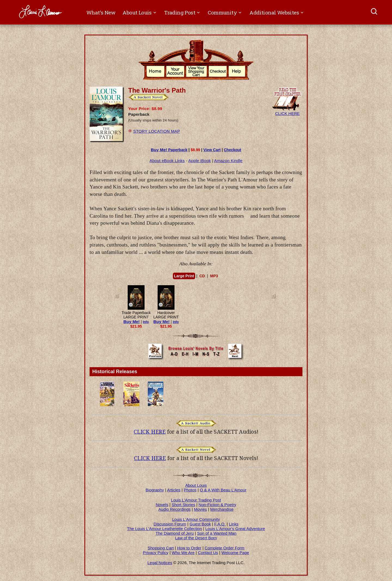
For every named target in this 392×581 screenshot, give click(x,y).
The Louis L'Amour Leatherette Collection (165, 529)
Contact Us (208, 553)
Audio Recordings (174, 509)
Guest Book (200, 524)
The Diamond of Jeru (175, 533)
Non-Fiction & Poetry (217, 505)
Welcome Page (235, 553)
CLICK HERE (287, 111)
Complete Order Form (225, 548)
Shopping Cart (161, 548)
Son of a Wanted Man (217, 533)
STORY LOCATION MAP (157, 131)
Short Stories (183, 505)
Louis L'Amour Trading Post (196, 500)
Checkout (232, 150)
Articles (174, 490)
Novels (162, 505)
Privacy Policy (156, 553)
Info (146, 322)
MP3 (214, 276)
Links (234, 524)
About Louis (196, 485)
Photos (190, 490)
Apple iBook (200, 161)
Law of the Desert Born (196, 538)
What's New (101, 12)
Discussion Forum (170, 524)
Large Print (184, 276)
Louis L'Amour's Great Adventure (235, 529)
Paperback (169, 150)
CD (202, 276)
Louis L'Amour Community (196, 519)
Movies (201, 509)
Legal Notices (160, 563)
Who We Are (183, 553)
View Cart (212, 150)
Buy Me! (131, 322)
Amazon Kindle (228, 161)
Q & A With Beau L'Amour (223, 490)
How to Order (189, 548)
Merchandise (222, 509)
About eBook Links (167, 161)
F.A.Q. (220, 524)
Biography (155, 490)
